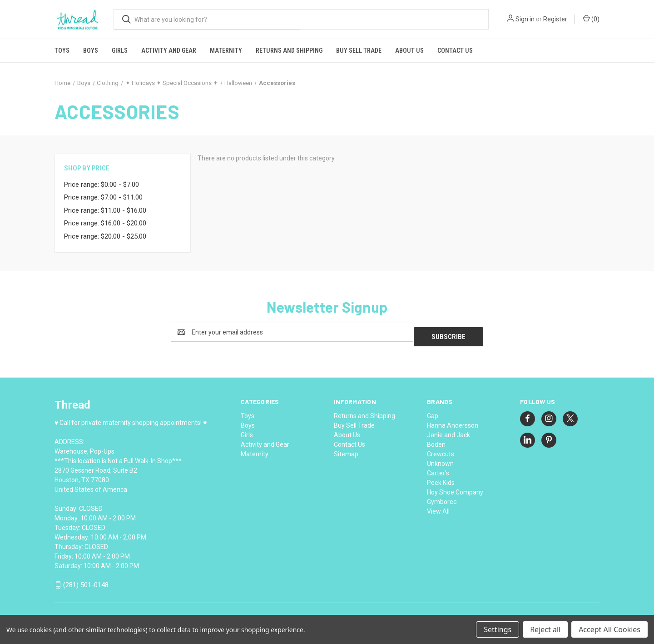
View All (438, 507)
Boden (436, 440)
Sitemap (346, 449)
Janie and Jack (448, 430)
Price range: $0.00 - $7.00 (102, 185)
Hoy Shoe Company (455, 488)
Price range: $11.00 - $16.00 (105, 210)
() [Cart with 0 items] (591, 19)
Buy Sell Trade (359, 50)
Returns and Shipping (289, 50)
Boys (91, 50)
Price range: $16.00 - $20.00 (105, 223)
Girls (120, 50)
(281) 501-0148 (86, 581)
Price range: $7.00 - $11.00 (103, 197)
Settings (498, 629)
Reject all (545, 629)
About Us (409, 50)
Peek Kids (441, 478)
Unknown (440, 459)
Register (555, 19)
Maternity (226, 50)
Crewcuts (441, 449)
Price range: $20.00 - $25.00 (105, 236)
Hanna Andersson (453, 421)
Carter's (438, 469)
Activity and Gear (169, 50)
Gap (433, 411)
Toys (62, 50)
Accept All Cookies (609, 629)
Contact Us (455, 50)
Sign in (525, 19)
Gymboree (442, 497)
